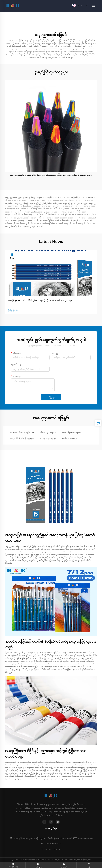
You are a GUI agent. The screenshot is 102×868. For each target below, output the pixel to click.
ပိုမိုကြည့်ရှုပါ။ (13, 310)
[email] (53, 850)
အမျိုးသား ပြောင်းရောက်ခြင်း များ (22, 433)
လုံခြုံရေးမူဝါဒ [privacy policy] (86, 860)
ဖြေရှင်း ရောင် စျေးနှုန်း (48, 433)
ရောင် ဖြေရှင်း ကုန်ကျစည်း (72, 433)
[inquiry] (98, 423)
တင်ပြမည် (51, 397)
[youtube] (58, 822)
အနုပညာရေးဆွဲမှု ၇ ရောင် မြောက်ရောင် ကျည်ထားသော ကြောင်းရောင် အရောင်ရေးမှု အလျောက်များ (51, 175)
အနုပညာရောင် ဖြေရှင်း (48, 438)
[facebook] (44, 822)
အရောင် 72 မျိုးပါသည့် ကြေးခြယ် (22, 438)
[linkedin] (51, 822)
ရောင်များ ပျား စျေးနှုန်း (71, 438)
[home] (13, 6)
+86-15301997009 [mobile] (53, 844)
